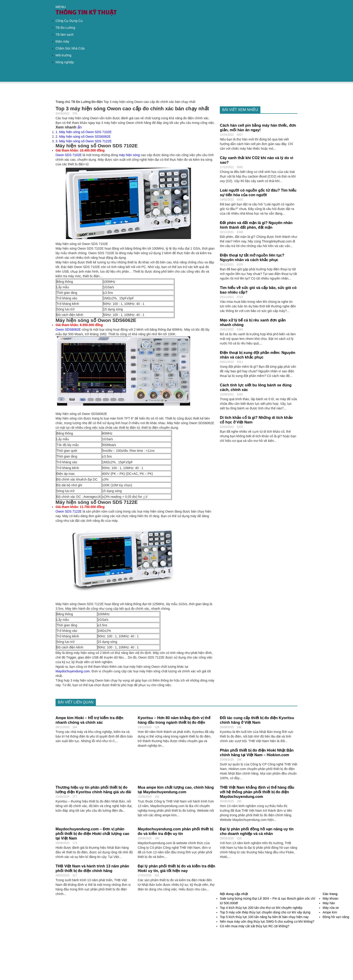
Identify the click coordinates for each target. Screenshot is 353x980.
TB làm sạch (65, 35)
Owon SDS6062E (68, 330)
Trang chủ (63, 102)
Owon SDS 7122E (69, 511)
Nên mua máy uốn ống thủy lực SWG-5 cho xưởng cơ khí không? (267, 922)
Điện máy (62, 41)
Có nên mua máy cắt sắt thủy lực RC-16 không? (254, 926)
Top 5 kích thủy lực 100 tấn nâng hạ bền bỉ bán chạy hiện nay (264, 917)
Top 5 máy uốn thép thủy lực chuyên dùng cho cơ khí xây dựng (265, 912)
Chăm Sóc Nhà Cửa (70, 48)
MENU (61, 7)
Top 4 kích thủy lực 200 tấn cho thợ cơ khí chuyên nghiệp (261, 908)
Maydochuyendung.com (73, 671)
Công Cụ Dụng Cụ (69, 21)
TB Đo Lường (65, 28)
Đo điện (97, 102)
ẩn (79, 127)
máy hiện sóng (129, 155)
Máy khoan (330, 898)
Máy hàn (329, 903)
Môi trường (63, 55)
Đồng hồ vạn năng (336, 917)
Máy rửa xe (331, 908)
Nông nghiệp (65, 62)
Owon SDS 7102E (69, 155)
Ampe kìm (330, 912)
